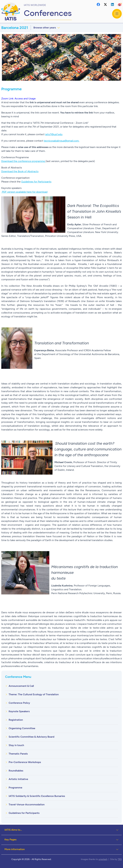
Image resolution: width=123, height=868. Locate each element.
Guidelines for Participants (36, 182)
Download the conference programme (23, 161)
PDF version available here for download (24, 192)
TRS (120, 859)
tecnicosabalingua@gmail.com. (61, 141)
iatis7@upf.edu (54, 134)
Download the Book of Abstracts (20, 171)
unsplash (103, 859)
